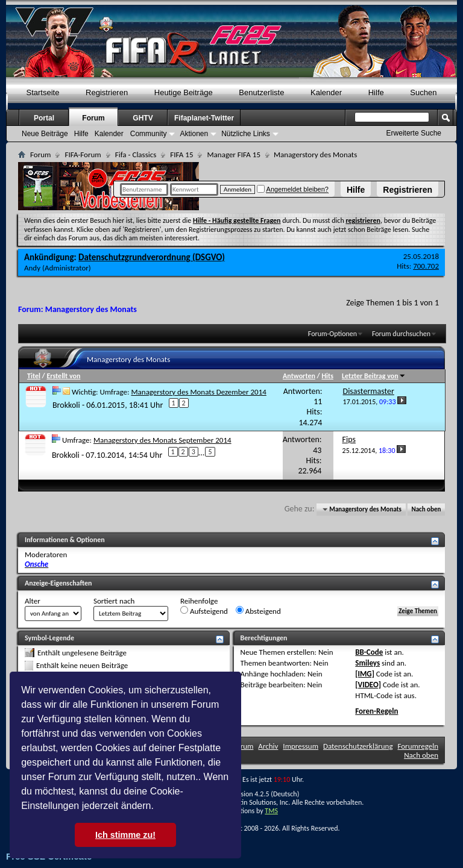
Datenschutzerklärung (358, 746)
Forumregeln (418, 746)
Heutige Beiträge (184, 92)
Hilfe (356, 190)
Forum (93, 118)
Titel (34, 376)
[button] (158, 807)
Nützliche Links (246, 134)
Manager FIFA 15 (233, 155)
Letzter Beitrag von (374, 376)
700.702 (426, 266)
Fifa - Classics (136, 155)
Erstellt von (63, 376)
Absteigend (258, 611)
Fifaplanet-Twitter (204, 118)
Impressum (301, 746)
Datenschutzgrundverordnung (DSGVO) (152, 257)
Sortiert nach (114, 601)
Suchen (423, 92)
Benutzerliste (261, 92)
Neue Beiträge (45, 134)
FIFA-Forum (83, 155)
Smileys (367, 663)
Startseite (43, 92)
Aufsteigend (204, 611)
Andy (32, 268)
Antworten (299, 376)
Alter (33, 601)
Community (149, 134)
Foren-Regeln (376, 711)
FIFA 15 (181, 155)
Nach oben (426, 509)
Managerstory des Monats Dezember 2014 (198, 392)
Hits (327, 376)
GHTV (143, 118)
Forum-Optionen (332, 334)
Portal (44, 118)
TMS (271, 811)
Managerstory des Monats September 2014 (162, 440)
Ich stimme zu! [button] (125, 835)
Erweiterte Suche (414, 133)
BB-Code (369, 652)
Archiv (268, 746)
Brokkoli (66, 404)
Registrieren (408, 190)
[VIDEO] (368, 685)
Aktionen (194, 134)
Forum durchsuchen (401, 334)
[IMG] (365, 674)
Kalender (326, 92)
